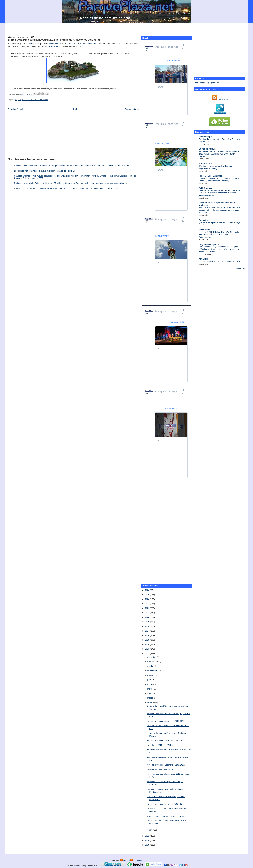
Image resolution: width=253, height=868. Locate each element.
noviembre (152, 662)
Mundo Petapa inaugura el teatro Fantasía (166, 816)
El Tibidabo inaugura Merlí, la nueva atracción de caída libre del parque (46, 171)
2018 (147, 626)
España (18, 100)
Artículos (125, 860)
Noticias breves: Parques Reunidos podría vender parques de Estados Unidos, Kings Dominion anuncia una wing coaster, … (70, 188)
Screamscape (205, 137)
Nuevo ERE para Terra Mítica (160, 769)
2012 (147, 654)
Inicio (76, 109)
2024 (147, 599)
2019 (147, 622)
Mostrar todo (240, 268)
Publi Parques (205, 188)
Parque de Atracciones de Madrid (81, 44)
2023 (147, 604)
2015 (147, 640)
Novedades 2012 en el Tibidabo (161, 745)
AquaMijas (204, 220)
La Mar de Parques (208, 149)
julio (149, 680)
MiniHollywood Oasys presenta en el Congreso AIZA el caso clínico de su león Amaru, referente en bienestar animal (219, 249)
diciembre (152, 657)
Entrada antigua (132, 109)
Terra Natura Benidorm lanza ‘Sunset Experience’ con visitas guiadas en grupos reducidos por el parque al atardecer (220, 193)
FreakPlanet (204, 230)
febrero (151, 702)
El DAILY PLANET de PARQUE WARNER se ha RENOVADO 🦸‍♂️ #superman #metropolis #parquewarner (219, 235)
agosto (151, 675)
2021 (147, 613)
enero (150, 830)
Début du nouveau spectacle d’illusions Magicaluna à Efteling (215, 167)
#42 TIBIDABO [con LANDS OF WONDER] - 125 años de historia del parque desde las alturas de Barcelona (219, 210)
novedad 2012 (32, 44)
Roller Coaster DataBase (210, 176)
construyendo (55, 44)
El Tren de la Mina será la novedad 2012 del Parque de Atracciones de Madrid (54, 40)
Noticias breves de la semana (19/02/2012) (166, 741)
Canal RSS (220, 99)
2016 (147, 635)
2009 (147, 845)
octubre (151, 666)
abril (149, 693)
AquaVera (203, 259)
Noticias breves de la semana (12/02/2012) (166, 765)
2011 (147, 836)
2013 (147, 649)
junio (150, 684)
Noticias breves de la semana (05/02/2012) (166, 804)
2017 (147, 631)
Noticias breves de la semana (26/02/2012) (166, 721)
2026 (147, 590)
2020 (147, 617)
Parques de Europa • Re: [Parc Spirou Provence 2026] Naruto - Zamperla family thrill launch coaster (219, 154)
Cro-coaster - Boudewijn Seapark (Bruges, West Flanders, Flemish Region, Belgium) (219, 180)
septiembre (153, 671)
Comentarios (136, 860)
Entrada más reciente (17, 109)
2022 (147, 608)
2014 (147, 644)
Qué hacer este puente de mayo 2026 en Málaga (219, 222)
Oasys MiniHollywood (209, 244)
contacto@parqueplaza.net (207, 83)
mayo (150, 689)
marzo (150, 698)
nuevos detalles (56, 46)
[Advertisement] (126, 28)
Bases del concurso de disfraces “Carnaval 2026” (220, 261)
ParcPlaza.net (205, 164)
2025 (147, 595)
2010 (147, 840)
